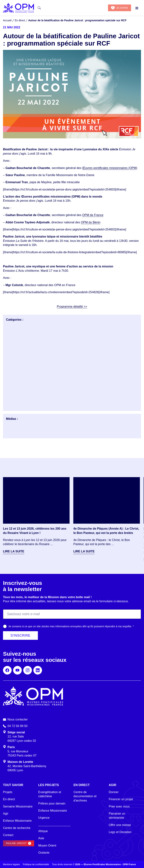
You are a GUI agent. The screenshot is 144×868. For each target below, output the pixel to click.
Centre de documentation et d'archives (85, 796)
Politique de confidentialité (36, 864)
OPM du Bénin (91, 222)
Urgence (44, 818)
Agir (6, 814)
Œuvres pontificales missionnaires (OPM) (110, 168)
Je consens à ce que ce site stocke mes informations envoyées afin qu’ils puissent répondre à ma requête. (71, 626)
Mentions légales (11, 864)
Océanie (44, 853)
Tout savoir (13, 785)
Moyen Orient (47, 845)
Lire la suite (14, 551)
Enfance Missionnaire (17, 821)
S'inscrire (20, 635)
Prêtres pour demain (52, 803)
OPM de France (93, 215)
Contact (8, 835)
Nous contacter (18, 719)
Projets (8, 792)
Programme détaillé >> (72, 307)
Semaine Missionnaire (18, 806)
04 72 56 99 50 (18, 726)
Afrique (43, 831)
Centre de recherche (17, 828)
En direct (9, 799)
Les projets (49, 785)
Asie (41, 838)
